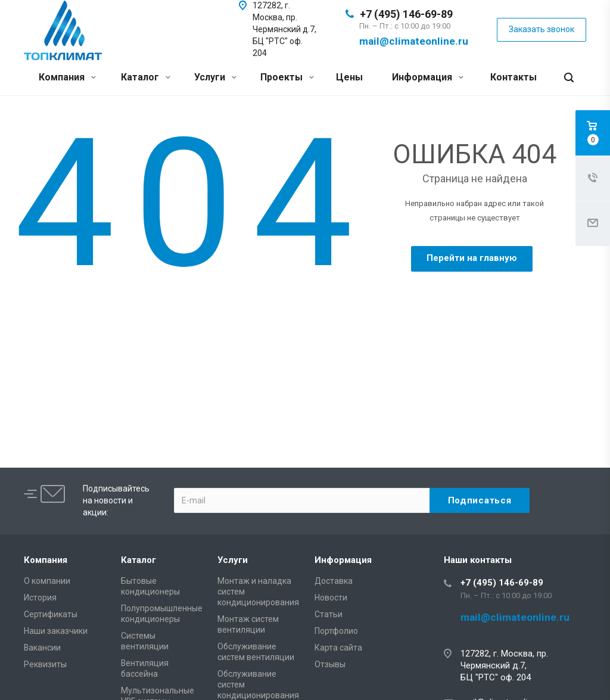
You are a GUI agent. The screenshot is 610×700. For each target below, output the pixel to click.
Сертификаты (51, 614)
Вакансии (42, 648)
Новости (331, 598)
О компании (47, 581)
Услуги (215, 77)
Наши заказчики (56, 631)
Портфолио (336, 631)
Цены (349, 77)
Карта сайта (338, 648)
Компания (67, 77)
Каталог (146, 77)
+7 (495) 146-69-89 (406, 14)
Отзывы (330, 664)
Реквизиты (45, 664)
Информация (428, 77)
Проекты (287, 77)
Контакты (513, 77)
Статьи (329, 614)
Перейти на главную (472, 258)
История (40, 598)
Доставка (334, 581)
